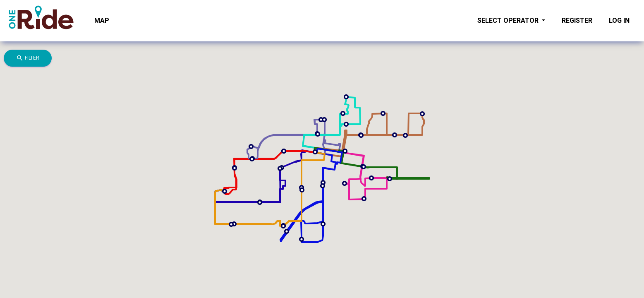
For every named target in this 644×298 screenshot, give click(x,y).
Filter (28, 58)
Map (102, 20)
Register (577, 20)
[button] (284, 151)
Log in (619, 20)
